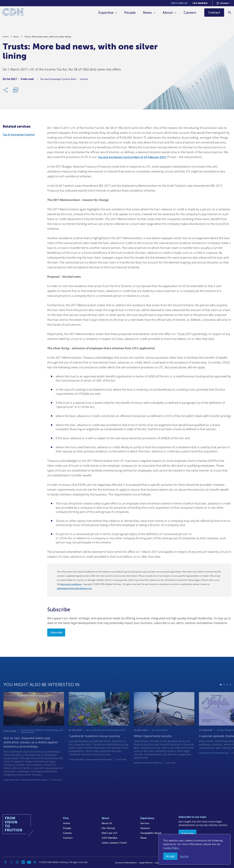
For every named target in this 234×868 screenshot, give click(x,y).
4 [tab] (231, 695)
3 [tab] (227, 695)
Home (6, 38)
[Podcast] (35, 862)
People (130, 13)
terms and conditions (71, 584)
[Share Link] (6, 92)
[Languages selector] (223, 3)
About (168, 13)
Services (145, 828)
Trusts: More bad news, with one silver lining (48, 38)
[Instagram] (17, 862)
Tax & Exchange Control (19, 135)
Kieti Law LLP (179, 3)
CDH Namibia (200, 3)
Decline (184, 856)
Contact (68, 838)
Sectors (145, 823)
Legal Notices (146, 863)
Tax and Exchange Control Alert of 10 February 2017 (132, 157)
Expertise (106, 13)
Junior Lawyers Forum (114, 843)
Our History (108, 828)
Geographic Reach (151, 833)
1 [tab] (221, 695)
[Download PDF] (16, 92)
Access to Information (126, 863)
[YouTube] (29, 862)
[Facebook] (5, 862)
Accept (170, 856)
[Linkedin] (23, 862)
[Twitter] (11, 862)
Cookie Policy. (171, 848)
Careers (190, 13)
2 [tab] (224, 695)
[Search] (230, 12)
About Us (107, 823)
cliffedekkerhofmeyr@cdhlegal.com (74, 588)
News (147, 13)
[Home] (13, 13)
